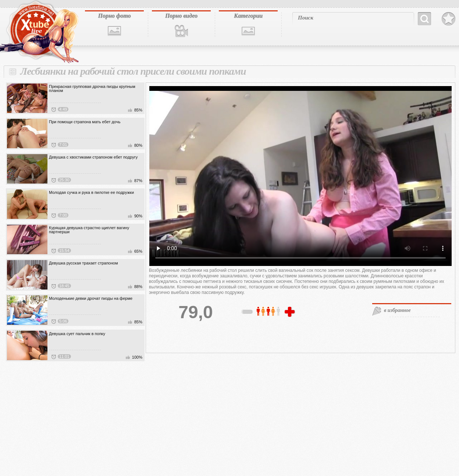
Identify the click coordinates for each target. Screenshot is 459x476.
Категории (248, 16)
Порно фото (114, 16)
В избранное (449, 19)
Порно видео (181, 16)
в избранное (397, 310)
